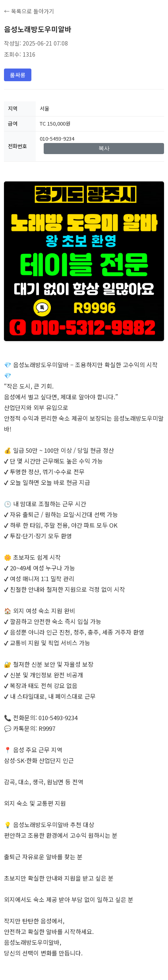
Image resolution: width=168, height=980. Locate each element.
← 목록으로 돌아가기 (29, 11)
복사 (104, 148)
